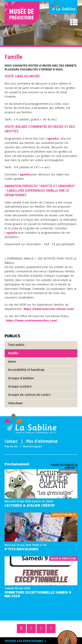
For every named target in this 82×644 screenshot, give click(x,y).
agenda (52, 139)
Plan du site (11, 447)
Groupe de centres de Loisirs (29, 395)
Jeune (12, 362)
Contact (11, 441)
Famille (13, 353)
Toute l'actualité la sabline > (64, 466)
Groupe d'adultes (21, 378)
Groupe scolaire (20, 387)
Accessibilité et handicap (26, 370)
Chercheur (15, 403)
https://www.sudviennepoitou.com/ (32, 320)
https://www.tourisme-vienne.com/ (49, 309)
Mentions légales (32, 447)
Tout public (16, 345)
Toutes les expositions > (25, 641)
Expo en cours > (67, 641)
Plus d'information (42, 441)
